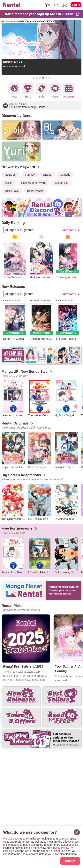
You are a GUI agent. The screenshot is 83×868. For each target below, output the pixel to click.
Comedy (65, 175)
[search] (56, 5)
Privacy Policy (60, 848)
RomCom (11, 175)
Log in (76, 5)
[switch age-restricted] (48, 5)
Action (9, 183)
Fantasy (30, 175)
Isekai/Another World (34, 183)
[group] (15, 257)
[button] (34, 78)
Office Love (12, 191)
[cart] (65, 5)
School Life (62, 183)
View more (69, 230)
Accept (70, 861)
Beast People (35, 191)
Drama (47, 175)
